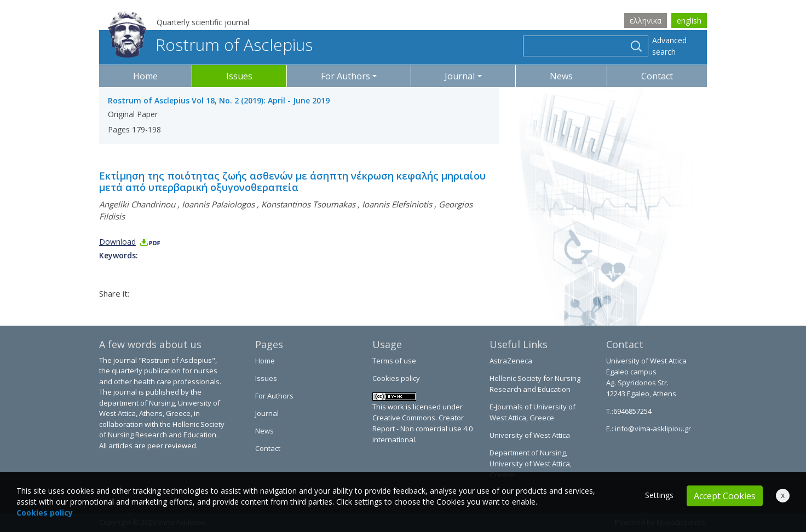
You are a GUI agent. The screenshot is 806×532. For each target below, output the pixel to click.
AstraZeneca (511, 361)
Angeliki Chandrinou (137, 204)
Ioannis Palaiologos (218, 204)
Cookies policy (396, 378)
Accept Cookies (725, 496)
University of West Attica (530, 435)
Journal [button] (460, 76)
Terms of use (394, 361)
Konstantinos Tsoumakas (308, 204)
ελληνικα (646, 21)
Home (145, 76)
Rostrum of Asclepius (210, 45)
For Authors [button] (346, 76)
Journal (267, 413)
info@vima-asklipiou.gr (652, 429)
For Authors (274, 396)
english (689, 21)
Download (130, 242)
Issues (239, 76)
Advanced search (669, 46)
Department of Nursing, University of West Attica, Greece (531, 464)
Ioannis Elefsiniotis (397, 204)
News (561, 76)
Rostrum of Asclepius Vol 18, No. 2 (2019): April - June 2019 (219, 100)
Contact (657, 76)
